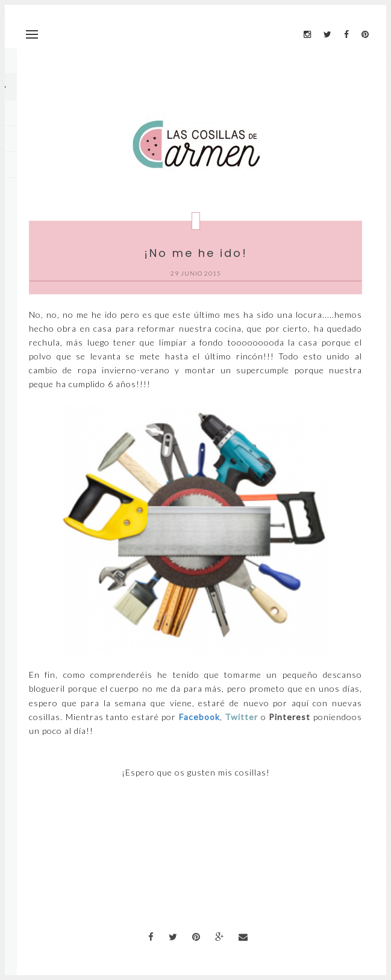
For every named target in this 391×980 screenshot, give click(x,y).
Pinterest (289, 717)
